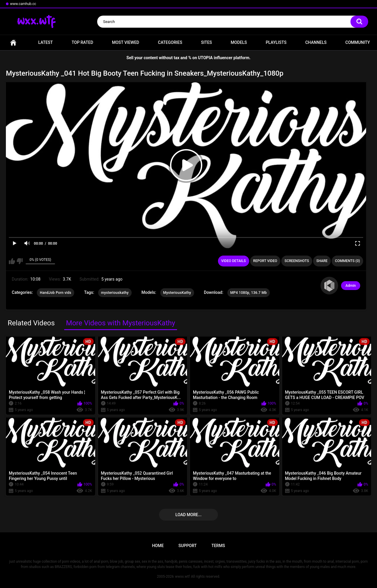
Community (358, 42)
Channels (316, 42)
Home (13, 43)
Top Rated (82, 42)
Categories (170, 42)
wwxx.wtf (182, 577)
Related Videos (31, 323)
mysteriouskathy (115, 293)
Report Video (265, 261)
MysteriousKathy (177, 293)
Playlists (276, 42)
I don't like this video (20, 261)
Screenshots (297, 261)
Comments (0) (347, 261)
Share (322, 261)
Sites (206, 42)
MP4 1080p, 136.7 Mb (249, 293)
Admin (351, 286)
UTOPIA (205, 58)
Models (239, 42)
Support (188, 546)
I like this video (12, 261)
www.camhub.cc (23, 4)
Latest (46, 42)
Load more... (189, 515)
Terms (218, 546)
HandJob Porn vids (56, 293)
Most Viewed (125, 42)
